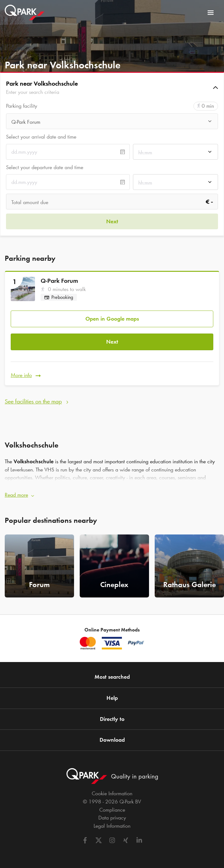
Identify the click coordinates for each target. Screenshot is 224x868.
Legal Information (112, 826)
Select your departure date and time (45, 167)
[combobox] (112, 123)
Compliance (112, 810)
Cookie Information (112, 793)
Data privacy (112, 818)
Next (112, 342)
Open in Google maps (112, 319)
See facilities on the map (33, 401)
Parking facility (22, 106)
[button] (112, 88)
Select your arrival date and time (41, 137)
